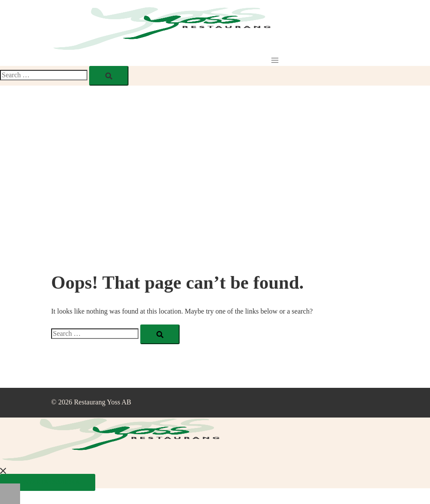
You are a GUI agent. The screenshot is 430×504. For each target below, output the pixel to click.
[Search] (109, 76)
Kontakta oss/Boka (48, 482)
